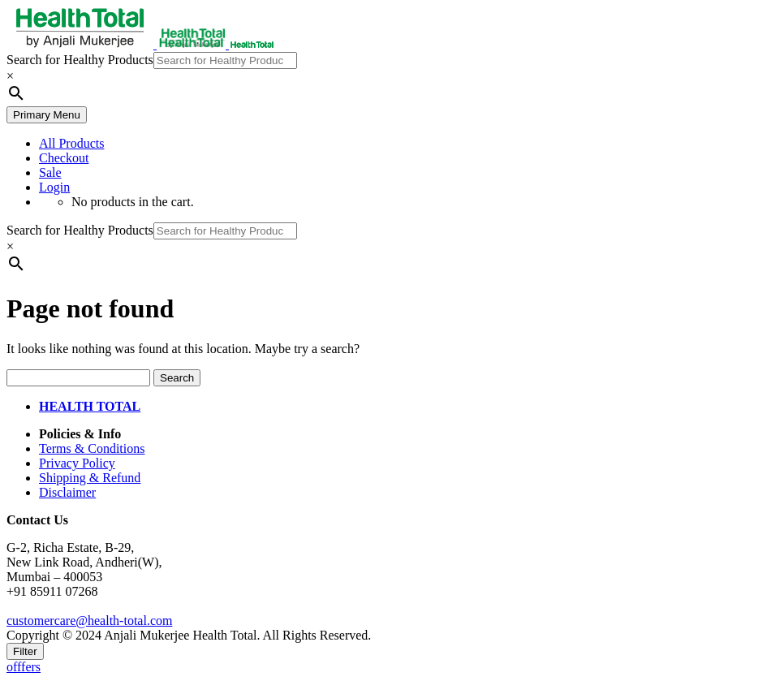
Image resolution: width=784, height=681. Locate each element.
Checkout (64, 158)
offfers (24, 667)
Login (54, 187)
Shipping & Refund (90, 478)
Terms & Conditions (92, 448)
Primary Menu (47, 115)
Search (177, 378)
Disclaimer (67, 492)
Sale (50, 172)
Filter (25, 651)
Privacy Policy (77, 463)
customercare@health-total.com (89, 621)
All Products (71, 143)
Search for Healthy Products (80, 60)
